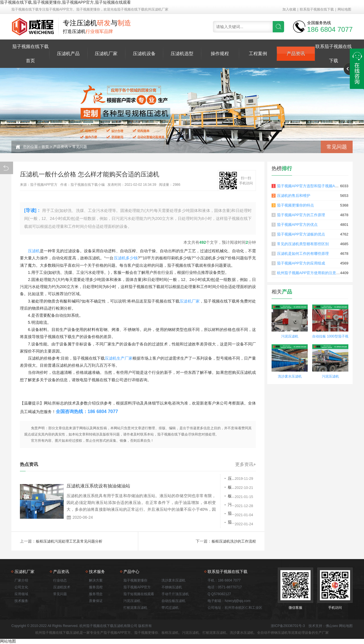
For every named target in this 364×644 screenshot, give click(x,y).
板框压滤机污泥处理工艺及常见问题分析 (204, 497)
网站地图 (344, 9)
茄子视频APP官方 (137, 587)
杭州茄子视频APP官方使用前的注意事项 (310, 273)
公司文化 (21, 587)
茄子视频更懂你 (135, 580)
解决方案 (96, 580)
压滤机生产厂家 (119, 358)
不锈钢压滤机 (172, 587)
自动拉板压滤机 (173, 601)
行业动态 (60, 580)
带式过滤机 (170, 608)
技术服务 (21, 601)
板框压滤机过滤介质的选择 (198, 488)
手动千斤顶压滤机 (175, 594)
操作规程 (220, 54)
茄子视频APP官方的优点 (297, 225)
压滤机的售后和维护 (294, 196)
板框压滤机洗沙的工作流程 (232, 541)
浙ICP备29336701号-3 (288, 626)
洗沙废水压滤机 (290, 376)
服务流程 (96, 587)
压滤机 (34, 251)
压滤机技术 (62, 587)
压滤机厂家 (106, 54)
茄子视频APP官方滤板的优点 (301, 234)
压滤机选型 (182, 54)
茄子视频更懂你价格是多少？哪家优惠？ (204, 524)
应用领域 (21, 594)
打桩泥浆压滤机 (135, 608)
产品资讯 (296, 54)
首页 (45, 147)
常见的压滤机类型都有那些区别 (303, 244)
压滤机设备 (144, 54)
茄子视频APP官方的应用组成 (301, 263)
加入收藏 (289, 9)
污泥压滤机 (184, 506)
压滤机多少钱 (126, 258)
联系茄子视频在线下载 (317, 9)
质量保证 (96, 601)
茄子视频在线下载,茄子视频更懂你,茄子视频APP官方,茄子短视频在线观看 (65, 2)
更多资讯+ (246, 464)
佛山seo (332, 626)
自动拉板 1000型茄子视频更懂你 (330, 337)
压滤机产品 (68, 54)
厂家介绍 (21, 580)
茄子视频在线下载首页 (30, 54)
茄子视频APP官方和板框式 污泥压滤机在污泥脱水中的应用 (204, 515)
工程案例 (258, 54)
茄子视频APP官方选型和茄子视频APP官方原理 (316, 186)
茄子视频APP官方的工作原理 (301, 215)
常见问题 (80, 147)
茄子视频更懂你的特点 (295, 205)
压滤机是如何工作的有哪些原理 (303, 254)
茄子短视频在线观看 (139, 594)
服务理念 (96, 594)
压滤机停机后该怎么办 (194, 479)
